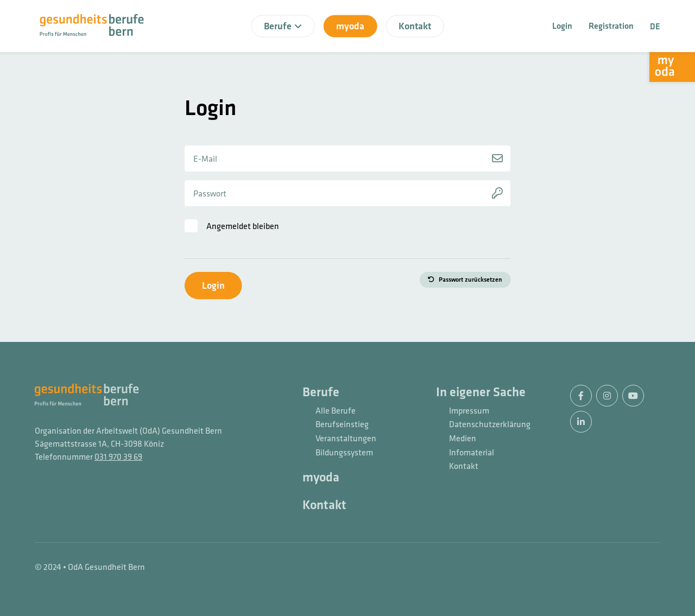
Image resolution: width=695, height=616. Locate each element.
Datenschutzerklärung (488, 424)
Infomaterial (472, 453)
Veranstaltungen (346, 439)
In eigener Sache (481, 392)
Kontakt (415, 26)
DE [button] (655, 26)
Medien (463, 439)
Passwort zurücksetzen (470, 280)
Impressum (469, 411)
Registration (611, 26)
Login (562, 26)
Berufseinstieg (342, 424)
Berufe (321, 392)
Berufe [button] (283, 26)
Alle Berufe (336, 411)
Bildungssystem (344, 453)
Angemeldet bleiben (243, 226)
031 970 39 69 (118, 456)
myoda (350, 26)
